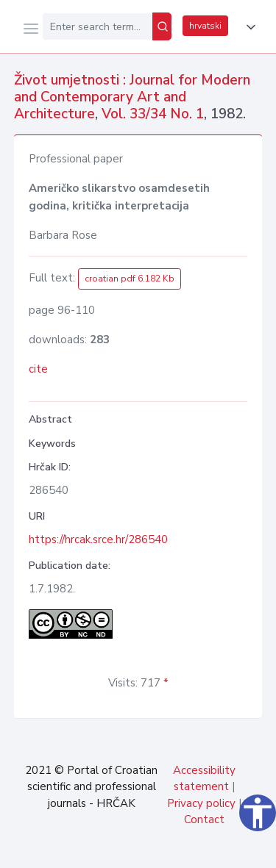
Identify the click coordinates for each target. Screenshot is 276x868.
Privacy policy (201, 803)
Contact (204, 819)
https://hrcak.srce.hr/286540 (98, 539)
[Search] (162, 26)
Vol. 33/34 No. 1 (153, 114)
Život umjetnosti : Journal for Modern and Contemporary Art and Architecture (132, 97)
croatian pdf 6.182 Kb (130, 279)
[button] (248, 27)
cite (38, 369)
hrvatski (205, 26)
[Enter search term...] (98, 26)
